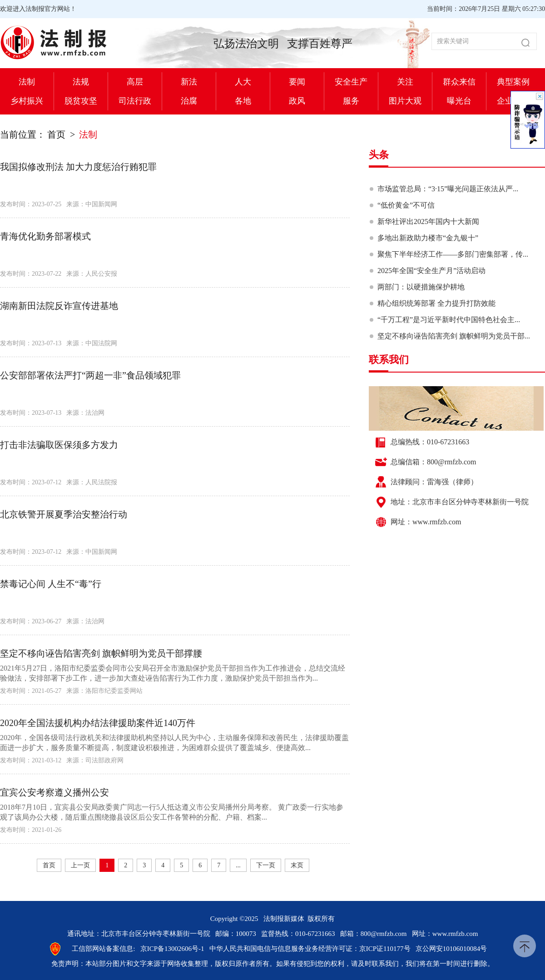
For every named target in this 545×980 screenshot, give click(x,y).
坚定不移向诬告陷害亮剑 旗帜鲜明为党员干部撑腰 (101, 653)
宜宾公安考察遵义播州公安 (54, 792)
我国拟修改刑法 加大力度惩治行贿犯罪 (78, 167)
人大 (243, 82)
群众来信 (459, 82)
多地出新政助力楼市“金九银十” (428, 238)
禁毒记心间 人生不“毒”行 (51, 584)
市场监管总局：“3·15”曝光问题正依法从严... (448, 189)
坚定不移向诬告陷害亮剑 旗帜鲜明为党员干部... (454, 336)
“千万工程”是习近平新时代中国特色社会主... (449, 320)
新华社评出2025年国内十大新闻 (428, 221)
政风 (297, 101)
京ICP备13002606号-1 (172, 949)
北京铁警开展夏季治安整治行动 (64, 514)
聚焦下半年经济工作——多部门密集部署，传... (453, 254)
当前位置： (23, 134)
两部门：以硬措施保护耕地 (421, 287)
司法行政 (135, 101)
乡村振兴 (27, 101)
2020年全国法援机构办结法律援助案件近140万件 (98, 723)
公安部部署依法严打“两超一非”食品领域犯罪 (90, 375)
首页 (56, 134)
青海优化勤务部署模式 (45, 236)
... (238, 865)
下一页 (266, 865)
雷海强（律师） (452, 482)
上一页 (80, 865)
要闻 (297, 82)
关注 (405, 82)
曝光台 (459, 101)
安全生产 (351, 82)
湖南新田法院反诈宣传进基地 (59, 306)
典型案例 (513, 82)
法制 (27, 82)
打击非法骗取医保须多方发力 (59, 445)
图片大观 (405, 101)
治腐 (189, 101)
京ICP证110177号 (385, 949)
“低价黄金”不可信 (406, 205)
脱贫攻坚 (81, 101)
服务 (351, 101)
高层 (135, 82)
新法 (189, 82)
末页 (297, 865)
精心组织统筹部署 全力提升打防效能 (436, 303)
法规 (81, 82)
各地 (243, 101)
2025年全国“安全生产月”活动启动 (431, 271)
